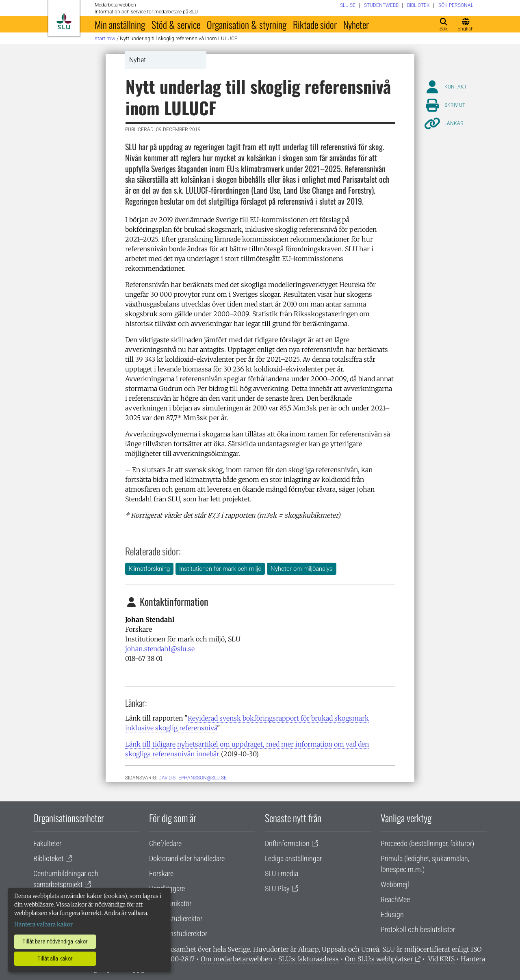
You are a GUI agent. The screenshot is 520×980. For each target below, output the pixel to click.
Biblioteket (48, 858)
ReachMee (395, 899)
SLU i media (282, 873)
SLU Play (277, 888)
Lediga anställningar (293, 858)
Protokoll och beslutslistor (418, 929)
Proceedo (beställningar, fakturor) (427, 843)
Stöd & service (176, 24)
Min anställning (120, 24)
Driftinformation (287, 843)
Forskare (161, 873)
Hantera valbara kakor (43, 924)
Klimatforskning (149, 569)
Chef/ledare (165, 843)
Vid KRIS (441, 959)
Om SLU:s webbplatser (379, 959)
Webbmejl (395, 884)
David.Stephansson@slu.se (193, 778)
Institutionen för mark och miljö (220, 569)
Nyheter (356, 24)
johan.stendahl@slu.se (160, 649)
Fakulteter (47, 843)
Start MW (105, 38)
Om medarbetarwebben (236, 959)
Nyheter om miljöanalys (302, 569)
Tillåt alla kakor (55, 958)
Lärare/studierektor (176, 918)
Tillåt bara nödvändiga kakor (55, 941)
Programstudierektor (178, 934)
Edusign (392, 914)
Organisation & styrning (247, 24)
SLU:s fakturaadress (309, 959)
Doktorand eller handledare (187, 858)
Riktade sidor (315, 24)
